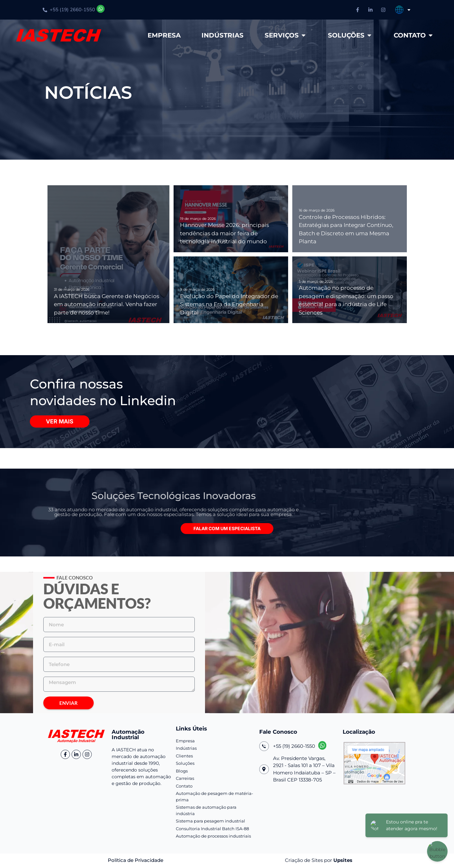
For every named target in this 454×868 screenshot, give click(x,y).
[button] (227, 529)
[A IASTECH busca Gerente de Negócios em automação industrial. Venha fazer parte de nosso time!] (109, 254)
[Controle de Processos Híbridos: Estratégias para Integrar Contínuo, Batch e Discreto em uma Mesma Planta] (350, 219)
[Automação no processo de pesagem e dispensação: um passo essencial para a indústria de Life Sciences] (350, 290)
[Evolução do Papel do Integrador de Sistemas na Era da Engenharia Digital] (231, 290)
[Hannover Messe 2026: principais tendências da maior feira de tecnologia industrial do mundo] (231, 219)
